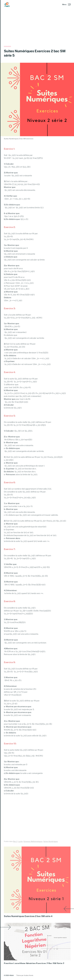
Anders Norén (29, 975)
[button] (66, 4)
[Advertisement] (37, 30)
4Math (11, 975)
